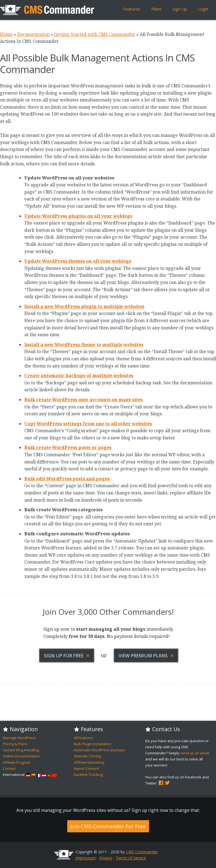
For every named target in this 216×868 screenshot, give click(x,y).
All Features (84, 738)
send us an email (195, 753)
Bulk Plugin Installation (93, 744)
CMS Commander (142, 852)
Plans (156, 9)
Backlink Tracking (88, 775)
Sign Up (180, 9)
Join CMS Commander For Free (108, 826)
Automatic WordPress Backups (100, 750)
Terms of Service (131, 858)
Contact (9, 768)
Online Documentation (22, 756)
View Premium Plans (146, 655)
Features (132, 9)
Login (203, 9)
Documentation (33, 34)
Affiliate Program (17, 762)
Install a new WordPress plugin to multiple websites (84, 306)
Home (6, 34)
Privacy (106, 858)
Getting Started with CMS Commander (95, 34)
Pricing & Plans (15, 744)
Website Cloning (87, 756)
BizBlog (33, 750)
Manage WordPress (19, 738)
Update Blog (13, 750)
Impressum (86, 858)
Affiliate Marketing (89, 762)
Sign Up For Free (67, 655)
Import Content (86, 768)
